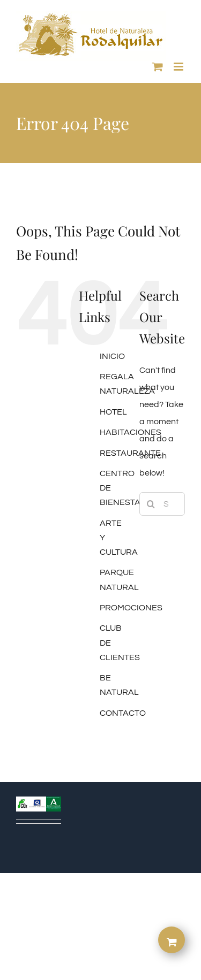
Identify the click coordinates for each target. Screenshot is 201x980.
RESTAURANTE (130, 453)
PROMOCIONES (131, 608)
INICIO (112, 356)
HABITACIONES (131, 432)
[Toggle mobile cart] (158, 67)
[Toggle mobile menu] (179, 67)
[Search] (151, 504)
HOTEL (113, 412)
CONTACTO (123, 713)
